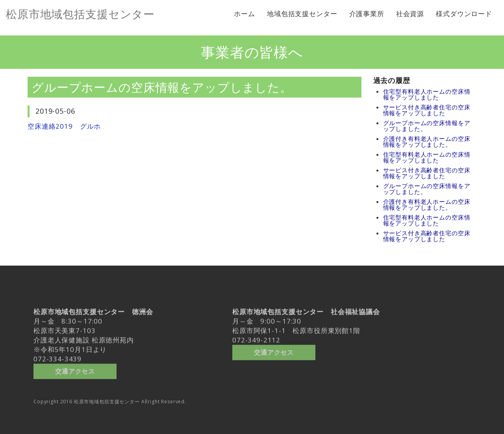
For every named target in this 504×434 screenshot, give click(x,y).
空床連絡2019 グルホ (64, 126)
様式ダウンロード (464, 14)
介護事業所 (367, 14)
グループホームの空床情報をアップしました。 (427, 126)
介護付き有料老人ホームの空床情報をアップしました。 (427, 141)
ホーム (245, 14)
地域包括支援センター (302, 14)
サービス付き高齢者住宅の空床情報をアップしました (427, 110)
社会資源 (410, 14)
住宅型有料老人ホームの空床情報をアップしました (427, 94)
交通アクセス (75, 369)
